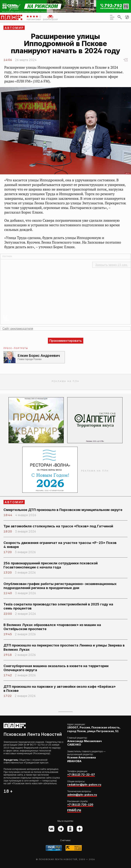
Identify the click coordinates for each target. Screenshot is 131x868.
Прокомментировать (66, 341)
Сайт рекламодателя (18, 328)
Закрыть (111, 265)
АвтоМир (14, 28)
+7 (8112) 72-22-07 (81, 775)
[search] (120, 17)
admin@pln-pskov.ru (82, 795)
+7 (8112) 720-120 (80, 805)
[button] (127, 17)
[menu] (112, 17)
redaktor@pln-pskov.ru (84, 784)
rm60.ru (74, 810)
